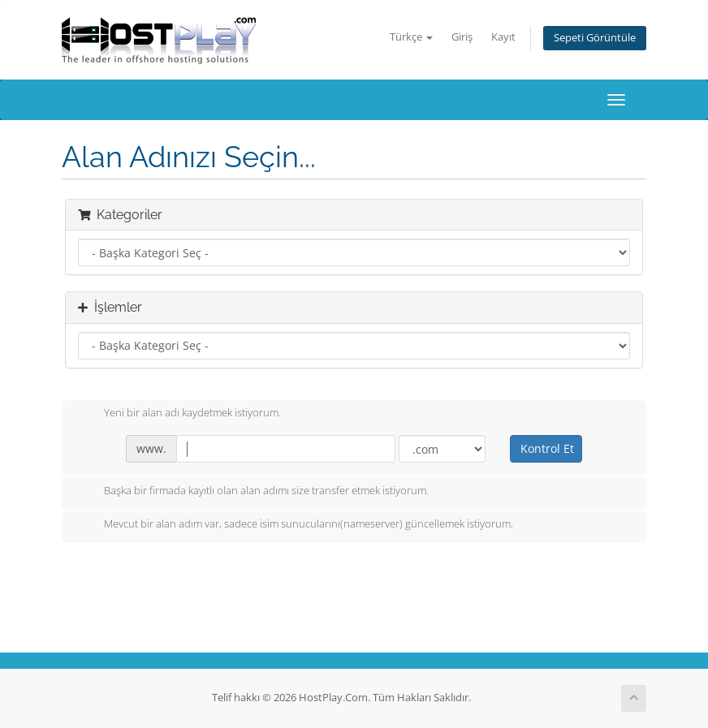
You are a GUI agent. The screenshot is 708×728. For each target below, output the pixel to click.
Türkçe (411, 37)
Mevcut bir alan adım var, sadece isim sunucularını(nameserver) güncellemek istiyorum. (296, 525)
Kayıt (503, 37)
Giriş (462, 37)
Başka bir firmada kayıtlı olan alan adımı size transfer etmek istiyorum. (253, 492)
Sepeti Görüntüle (595, 38)
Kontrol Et (547, 448)
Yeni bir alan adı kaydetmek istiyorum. (179, 414)
